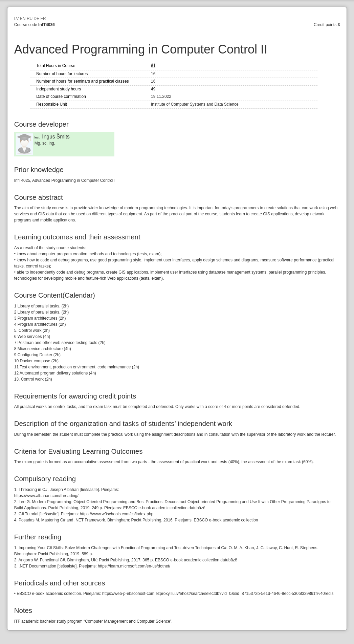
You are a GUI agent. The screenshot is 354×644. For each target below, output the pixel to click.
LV (17, 19)
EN (23, 19)
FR (43, 19)
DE (37, 19)
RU (30, 19)
